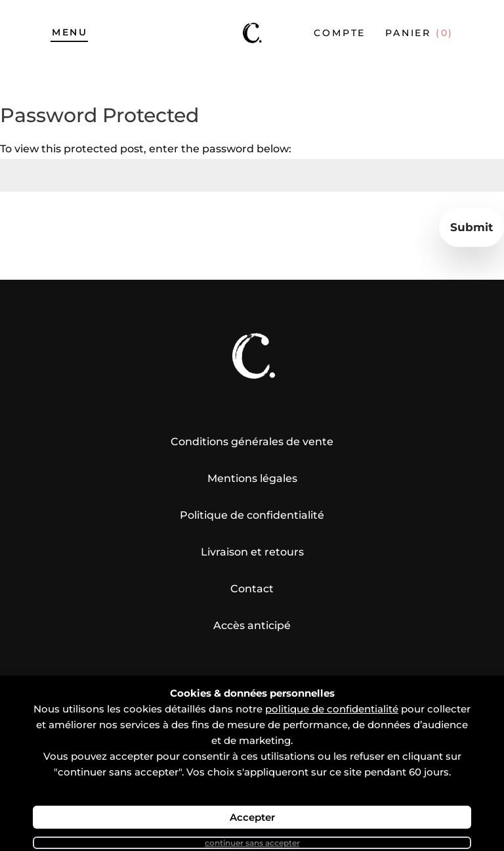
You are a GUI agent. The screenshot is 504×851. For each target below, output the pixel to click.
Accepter (252, 817)
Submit (472, 227)
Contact (252, 589)
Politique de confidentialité (252, 515)
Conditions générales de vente (252, 442)
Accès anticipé (252, 625)
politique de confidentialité (332, 709)
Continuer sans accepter (252, 843)
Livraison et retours (252, 552)
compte (340, 33)
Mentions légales (252, 478)
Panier (419, 33)
